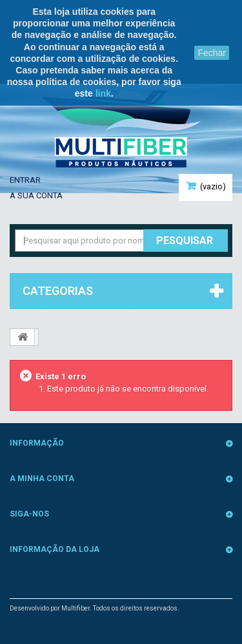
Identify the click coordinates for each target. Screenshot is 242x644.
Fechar (212, 53)
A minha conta (42, 478)
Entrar (25, 180)
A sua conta (36, 195)
